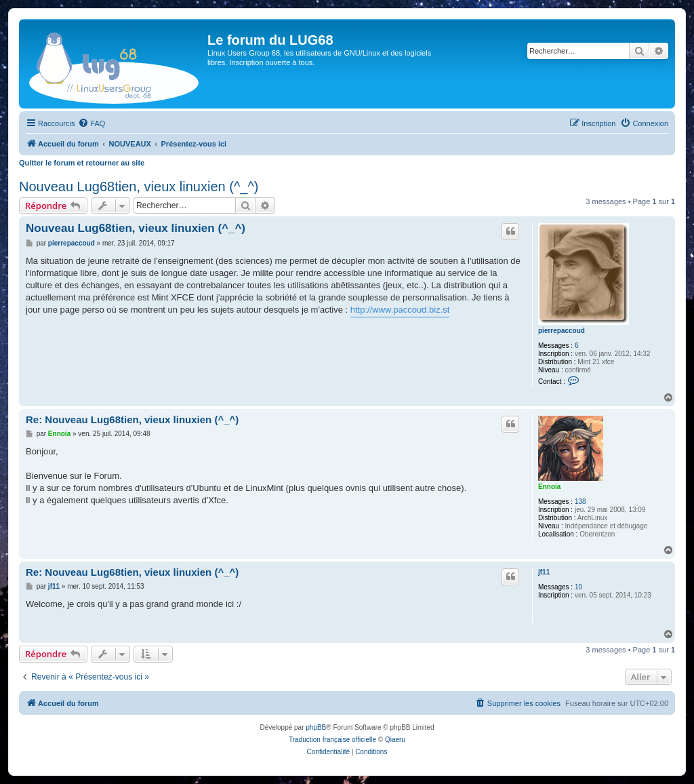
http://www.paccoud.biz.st (400, 310)
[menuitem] (91, 123)
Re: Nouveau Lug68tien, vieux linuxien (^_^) (132, 419)
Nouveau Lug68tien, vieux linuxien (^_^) (139, 187)
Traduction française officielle (332, 740)
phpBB (316, 727)
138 (580, 502)
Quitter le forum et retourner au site (82, 163)
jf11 (544, 572)
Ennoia (549, 487)
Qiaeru (395, 740)
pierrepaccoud (562, 331)
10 (578, 587)
